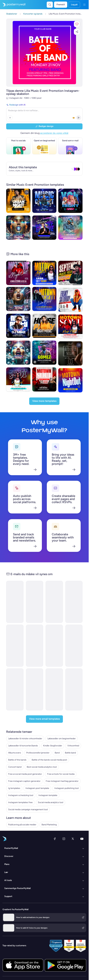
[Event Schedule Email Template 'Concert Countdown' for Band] (54, 646)
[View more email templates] (44, 719)
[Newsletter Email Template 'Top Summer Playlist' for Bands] (15, 646)
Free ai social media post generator (25, 774)
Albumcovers (15, 753)
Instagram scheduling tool (21, 795)
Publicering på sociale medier (22, 825)
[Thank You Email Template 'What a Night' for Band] (15, 689)
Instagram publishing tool (67, 788)
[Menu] (84, 5)
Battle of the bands (17, 760)
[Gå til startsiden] (13, 5)
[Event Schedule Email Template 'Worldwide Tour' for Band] (74, 689)
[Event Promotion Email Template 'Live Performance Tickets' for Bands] (54, 689)
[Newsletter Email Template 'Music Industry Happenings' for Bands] (35, 602)
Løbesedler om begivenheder (62, 739)
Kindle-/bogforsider (53, 746)
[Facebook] (55, 839)
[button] (77, 24)
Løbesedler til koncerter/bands (23, 746)
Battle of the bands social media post (49, 760)
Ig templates (14, 788)
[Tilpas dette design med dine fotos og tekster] (44, 53)
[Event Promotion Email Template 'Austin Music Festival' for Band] (35, 646)
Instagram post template (37, 788)
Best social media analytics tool (42, 767)
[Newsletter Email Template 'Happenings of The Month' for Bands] (74, 602)
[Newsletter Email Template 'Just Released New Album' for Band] (54, 602)
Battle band (70, 753)
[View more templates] (44, 401)
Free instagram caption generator (24, 781)
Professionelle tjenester (38, 753)
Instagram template (48, 795)
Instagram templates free (20, 802)
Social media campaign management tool (28, 809)
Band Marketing (49, 825)
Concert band (15, 767)
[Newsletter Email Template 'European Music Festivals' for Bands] (15, 602)
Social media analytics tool (51, 802)
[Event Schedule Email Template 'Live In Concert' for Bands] (74, 646)
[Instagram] (64, 839)
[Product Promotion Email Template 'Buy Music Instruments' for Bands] (35, 689)
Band (57, 753)
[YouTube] (82, 839)
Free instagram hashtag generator (62, 781)
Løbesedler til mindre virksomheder (25, 739)
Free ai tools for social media (61, 774)
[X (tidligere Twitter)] (73, 839)
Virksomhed (73, 746)
